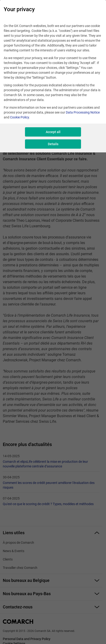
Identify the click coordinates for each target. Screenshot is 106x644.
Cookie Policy (19, 117)
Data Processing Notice (83, 112)
